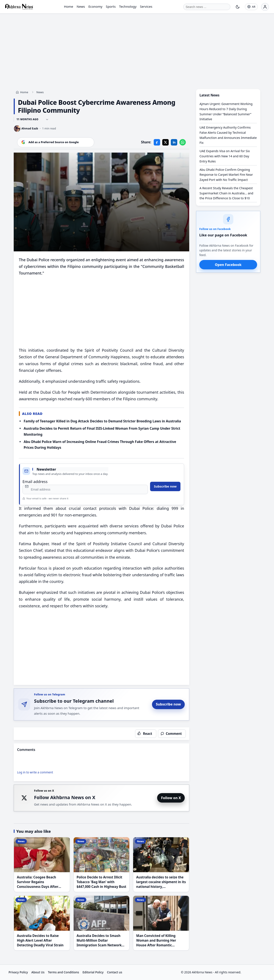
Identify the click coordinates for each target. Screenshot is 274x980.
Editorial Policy (93, 972)
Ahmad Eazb (30, 128)
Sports (111, 6)
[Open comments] (172, 734)
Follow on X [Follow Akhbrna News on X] (171, 798)
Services (146, 6)
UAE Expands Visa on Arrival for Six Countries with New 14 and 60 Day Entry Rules (225, 156)
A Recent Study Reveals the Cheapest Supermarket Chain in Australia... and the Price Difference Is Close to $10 (226, 193)
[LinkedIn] (174, 142)
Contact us (115, 972)
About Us (38, 972)
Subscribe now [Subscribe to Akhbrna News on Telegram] (168, 704)
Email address (35, 482)
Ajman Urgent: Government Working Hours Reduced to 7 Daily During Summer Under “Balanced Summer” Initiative (226, 111)
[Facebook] (157, 142)
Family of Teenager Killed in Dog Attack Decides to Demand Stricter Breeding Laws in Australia (102, 421)
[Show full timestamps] (47, 119)
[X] (165, 142)
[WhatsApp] (183, 142)
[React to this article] (146, 734)
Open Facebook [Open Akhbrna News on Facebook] (228, 265)
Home (69, 6)
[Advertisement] (137, 47)
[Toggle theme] (238, 7)
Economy (95, 6)
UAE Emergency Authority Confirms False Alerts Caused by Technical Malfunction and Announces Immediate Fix (228, 135)
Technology (128, 6)
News (81, 6)
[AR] (251, 7)
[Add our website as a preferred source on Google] (56, 142)
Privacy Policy (18, 972)
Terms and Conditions (64, 972)
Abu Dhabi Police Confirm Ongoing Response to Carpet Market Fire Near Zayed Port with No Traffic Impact (226, 175)
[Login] (265, 7)
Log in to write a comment (35, 772)
